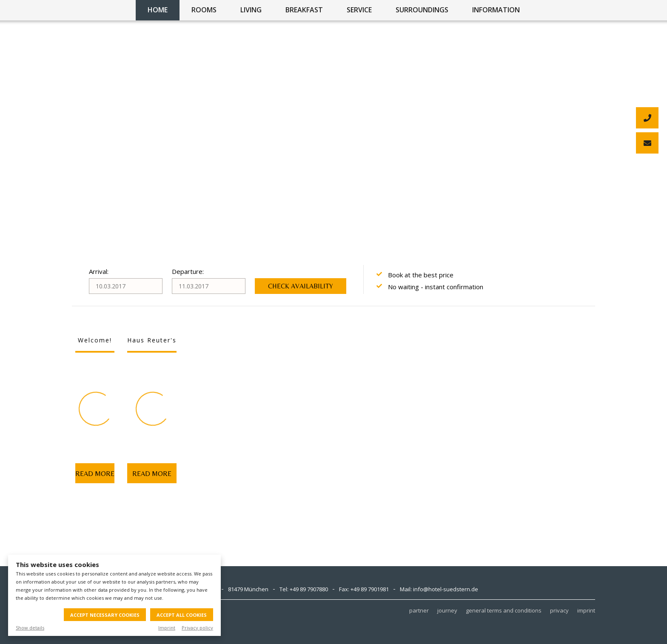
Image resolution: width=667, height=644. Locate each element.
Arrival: (99, 271)
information (496, 10)
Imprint (167, 628)
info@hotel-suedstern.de (446, 589)
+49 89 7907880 (309, 589)
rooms (204, 10)
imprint (586, 610)
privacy (559, 610)
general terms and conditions (504, 610)
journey (447, 610)
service (359, 10)
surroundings (422, 10)
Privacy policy (197, 628)
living (251, 10)
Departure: (188, 271)
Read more (95, 474)
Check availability (301, 286)
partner (419, 610)
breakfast (304, 10)
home (158, 10)
